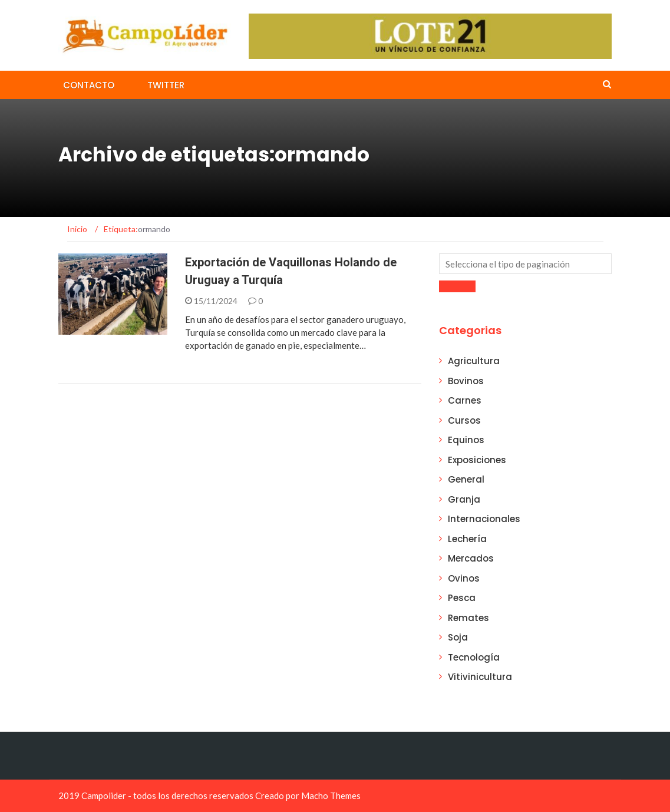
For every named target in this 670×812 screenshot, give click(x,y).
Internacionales (484, 519)
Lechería (467, 539)
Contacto (89, 85)
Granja (464, 499)
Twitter (166, 85)
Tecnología (474, 657)
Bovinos (466, 381)
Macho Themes (331, 796)
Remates (468, 618)
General (466, 479)
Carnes (465, 400)
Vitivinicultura (480, 677)
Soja (458, 637)
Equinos (466, 440)
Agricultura (474, 361)
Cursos (464, 420)
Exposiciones (477, 460)
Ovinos (464, 578)
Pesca (462, 598)
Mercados (471, 558)
